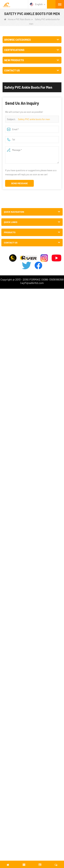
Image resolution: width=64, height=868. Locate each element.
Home (9, 19)
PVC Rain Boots (23, 19)
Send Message (19, 183)
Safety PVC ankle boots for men (34, 119)
